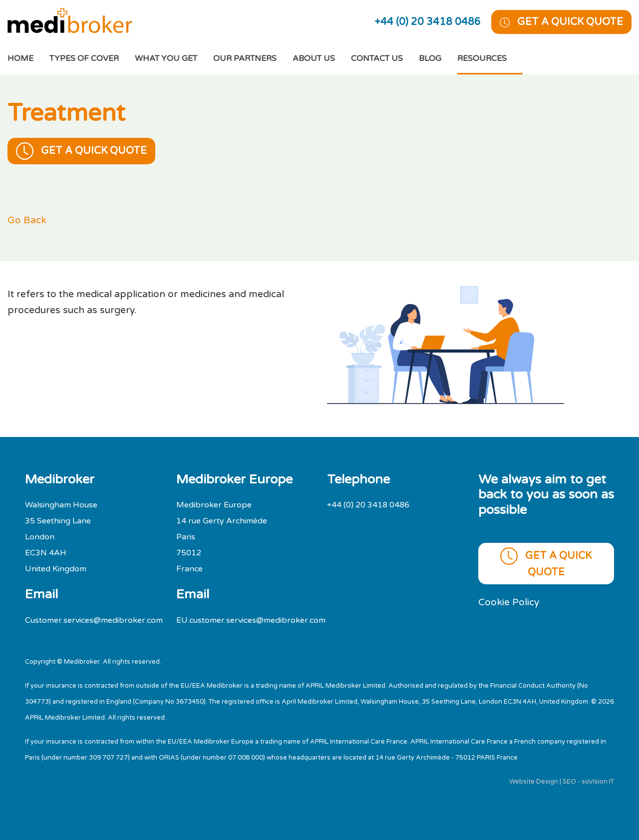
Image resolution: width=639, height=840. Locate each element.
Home (28, 57)
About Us (314, 58)
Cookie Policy (509, 602)
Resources (482, 58)
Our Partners (245, 58)
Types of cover (84, 58)
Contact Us (377, 58)
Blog (430, 58)
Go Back (27, 220)
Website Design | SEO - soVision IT (562, 782)
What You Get (166, 58)
